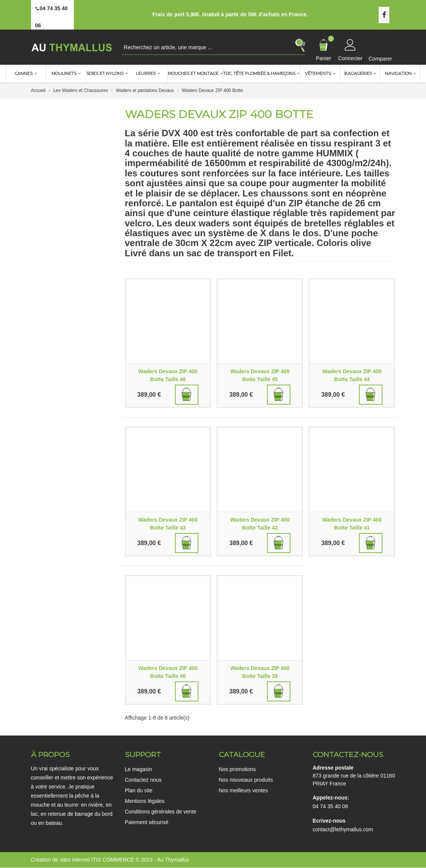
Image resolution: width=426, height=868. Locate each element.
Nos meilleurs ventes (243, 790)
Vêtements (318, 73)
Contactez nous (143, 780)
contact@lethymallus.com (343, 829)
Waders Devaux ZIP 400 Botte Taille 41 (352, 524)
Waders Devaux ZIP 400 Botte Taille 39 (260, 672)
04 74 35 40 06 (330, 806)
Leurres (146, 73)
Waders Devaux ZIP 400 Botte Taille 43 (168, 524)
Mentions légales (145, 801)
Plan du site (139, 790)
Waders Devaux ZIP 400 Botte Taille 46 (168, 375)
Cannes (24, 73)
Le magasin (139, 769)
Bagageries (358, 73)
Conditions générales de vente (161, 812)
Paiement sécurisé (147, 822)
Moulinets (64, 73)
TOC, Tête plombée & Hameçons (259, 73)
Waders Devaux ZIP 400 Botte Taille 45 (260, 375)
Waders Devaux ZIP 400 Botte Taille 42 (260, 524)
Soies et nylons (105, 73)
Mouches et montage (193, 73)
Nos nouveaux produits (246, 780)
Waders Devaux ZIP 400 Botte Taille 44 (352, 375)
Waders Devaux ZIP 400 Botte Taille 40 (168, 672)
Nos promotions (237, 769)
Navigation (398, 73)
